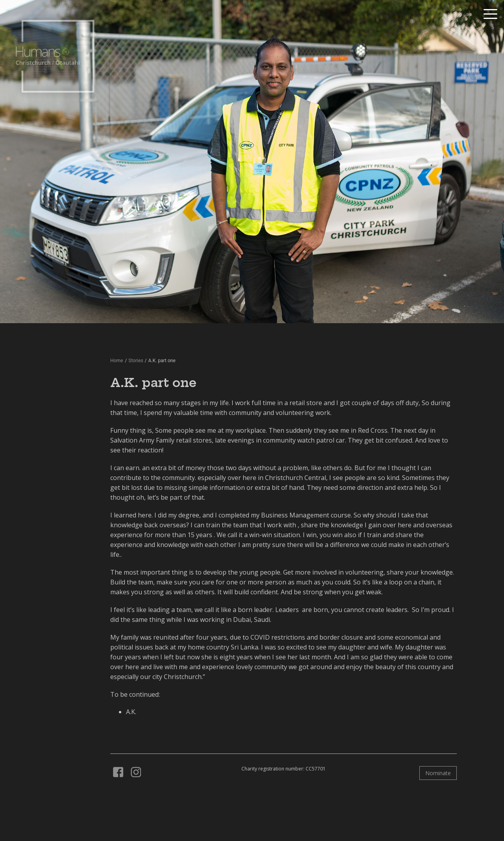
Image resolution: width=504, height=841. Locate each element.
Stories (136, 361)
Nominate (438, 773)
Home (117, 361)
